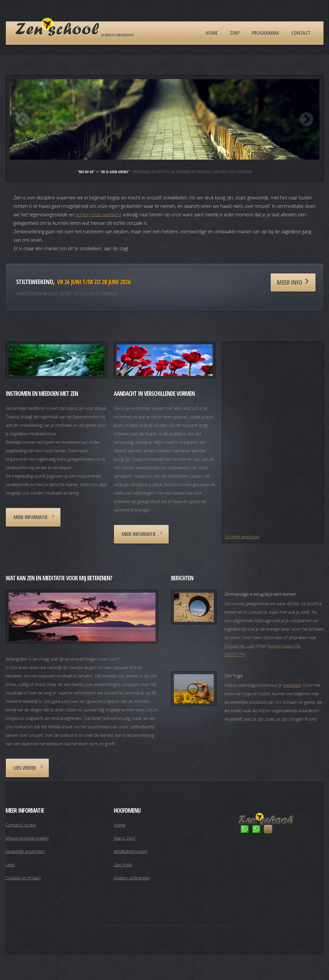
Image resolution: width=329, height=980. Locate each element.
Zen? (235, 33)
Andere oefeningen (132, 878)
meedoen (292, 685)
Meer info (289, 282)
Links (10, 865)
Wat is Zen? (124, 838)
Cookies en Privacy (23, 878)
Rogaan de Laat (239, 646)
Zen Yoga (123, 865)
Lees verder (25, 768)
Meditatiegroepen (131, 851)
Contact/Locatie (21, 825)
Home (212, 33)
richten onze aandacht (98, 214)
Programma (266, 33)
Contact (301, 33)
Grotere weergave (242, 537)
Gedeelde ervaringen (25, 851)
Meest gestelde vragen (27, 838)
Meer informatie (30, 517)
